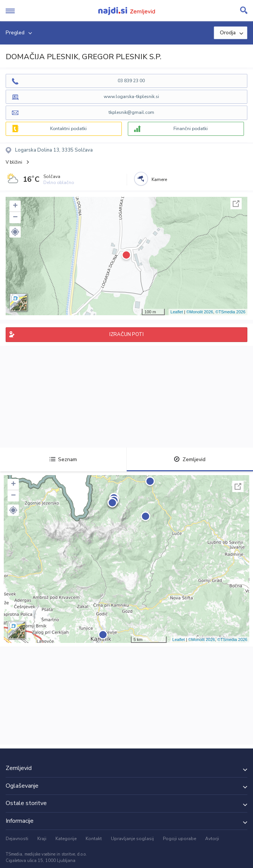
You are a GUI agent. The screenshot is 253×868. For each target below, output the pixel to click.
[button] (15, 232)
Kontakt (94, 839)
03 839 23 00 (131, 81)
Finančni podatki (191, 129)
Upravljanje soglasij (132, 839)
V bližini (14, 162)
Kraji (42, 839)
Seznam (63, 459)
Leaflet (177, 312)
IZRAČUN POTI (126, 334)
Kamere (159, 179)
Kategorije (66, 839)
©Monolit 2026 (200, 312)
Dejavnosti (17, 839)
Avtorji (212, 839)
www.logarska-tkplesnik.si (131, 97)
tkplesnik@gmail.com (131, 112)
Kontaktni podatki (68, 129)
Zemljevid (190, 459)
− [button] (15, 218)
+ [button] (15, 206)
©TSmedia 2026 (230, 312)
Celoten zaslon (236, 204)
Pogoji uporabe (179, 839)
